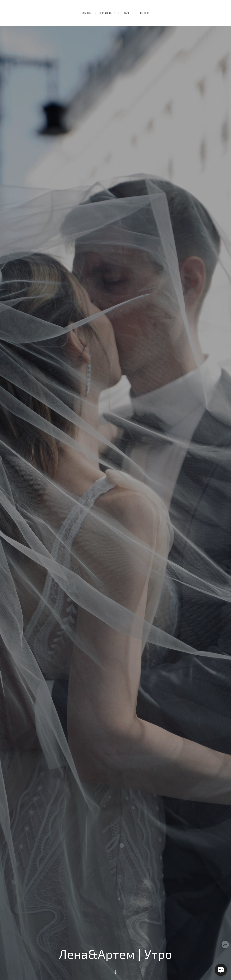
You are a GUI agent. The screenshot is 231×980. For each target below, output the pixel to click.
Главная (87, 13)
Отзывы (145, 13)
